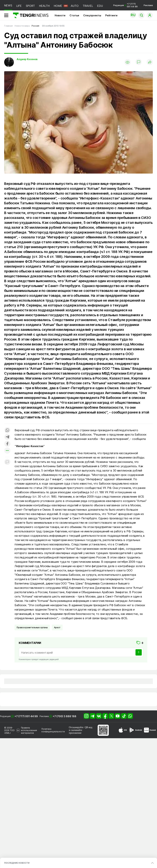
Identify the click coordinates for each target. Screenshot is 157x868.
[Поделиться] (150, 62)
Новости (60, 15)
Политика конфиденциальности (53, 730)
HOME (58, 6)
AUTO (75, 6)
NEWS (8, 5)
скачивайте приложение (75, 732)
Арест (57, 627)
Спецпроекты (92, 15)
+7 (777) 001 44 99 (26, 716)
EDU (100, 6)
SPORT (30, 6)
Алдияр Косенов (27, 59)
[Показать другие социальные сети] (7, 451)
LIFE (19, 6)
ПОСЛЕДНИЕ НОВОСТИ (17, 863)
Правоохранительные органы (32, 627)
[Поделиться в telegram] (7, 437)
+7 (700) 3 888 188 (65, 716)
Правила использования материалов (29, 730)
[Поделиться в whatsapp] (7, 430)
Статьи (74, 15)
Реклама (148, 5)
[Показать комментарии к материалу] (7, 462)
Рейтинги (111, 15)
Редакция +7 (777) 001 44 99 (125, 5)
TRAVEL (88, 6)
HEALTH (44, 6)
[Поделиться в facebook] (7, 444)
